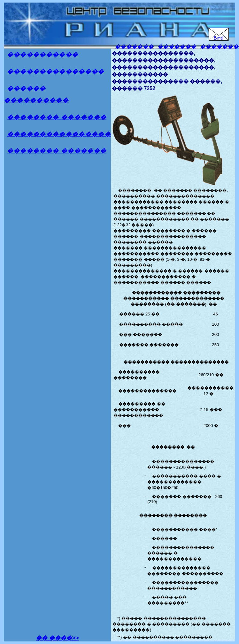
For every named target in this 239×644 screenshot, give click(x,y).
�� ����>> (57, 638)
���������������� (59, 134)
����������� (43, 54)
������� (134, 47)
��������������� (56, 71)
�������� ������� (57, 117)
